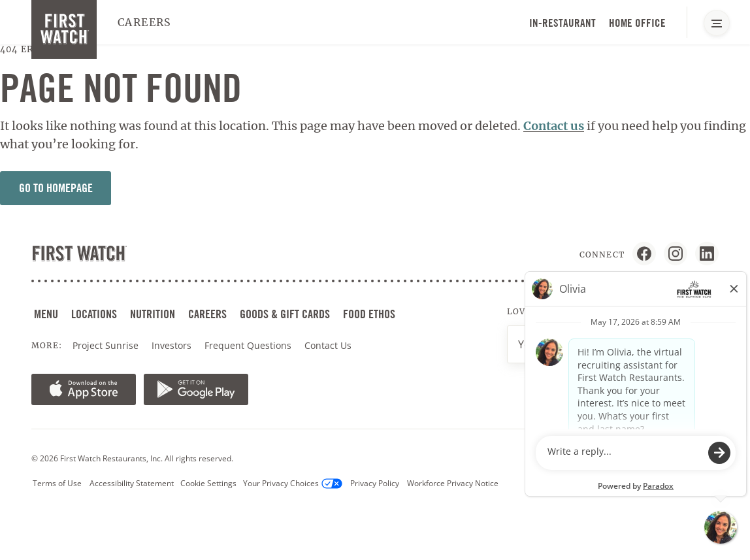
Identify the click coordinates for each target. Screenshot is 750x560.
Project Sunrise (106, 345)
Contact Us (328, 345)
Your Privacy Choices (293, 484)
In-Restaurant (562, 23)
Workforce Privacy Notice (453, 483)
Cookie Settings (208, 483)
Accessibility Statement (132, 483)
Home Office (637, 23)
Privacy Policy (375, 483)
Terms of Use (57, 483)
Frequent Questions (248, 345)
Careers (145, 22)
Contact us (554, 126)
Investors (173, 346)
